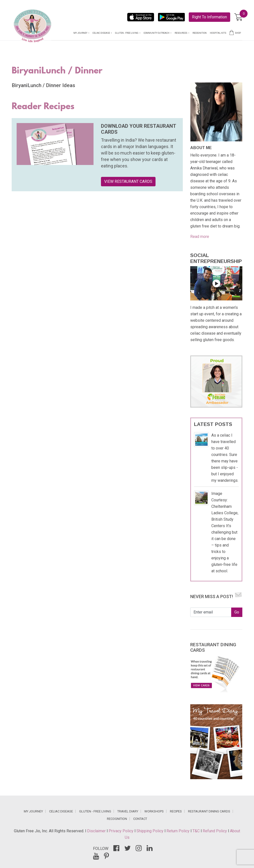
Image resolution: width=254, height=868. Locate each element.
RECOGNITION (200, 33)
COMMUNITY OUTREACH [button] (157, 33)
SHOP (235, 32)
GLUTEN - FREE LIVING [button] (127, 33)
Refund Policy (215, 831)
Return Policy (178, 831)
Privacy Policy (122, 831)
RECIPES (176, 811)
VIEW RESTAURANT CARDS (128, 181)
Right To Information (209, 17)
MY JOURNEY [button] (81, 33)
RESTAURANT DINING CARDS (209, 811)
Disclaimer (97, 831)
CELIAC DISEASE (61, 811)
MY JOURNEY (33, 811)
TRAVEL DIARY (128, 811)
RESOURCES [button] (181, 33)
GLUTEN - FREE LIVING (95, 811)
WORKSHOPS (154, 811)
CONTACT (140, 819)
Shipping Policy (150, 831)
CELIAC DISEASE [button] (101, 33)
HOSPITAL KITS (218, 33)
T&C (197, 831)
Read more (200, 237)
